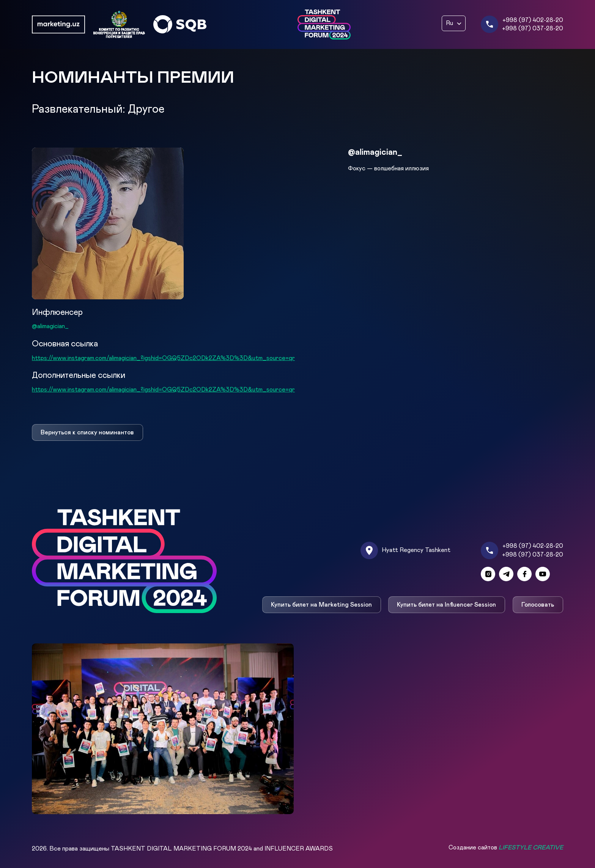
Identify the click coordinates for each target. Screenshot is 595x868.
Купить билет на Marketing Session (321, 605)
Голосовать (538, 605)
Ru (449, 23)
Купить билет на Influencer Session (447, 605)
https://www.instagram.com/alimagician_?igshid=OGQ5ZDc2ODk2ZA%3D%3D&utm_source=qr (163, 358)
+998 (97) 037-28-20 (533, 28)
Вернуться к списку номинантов (87, 432)
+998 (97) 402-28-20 (533, 20)
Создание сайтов (506, 848)
